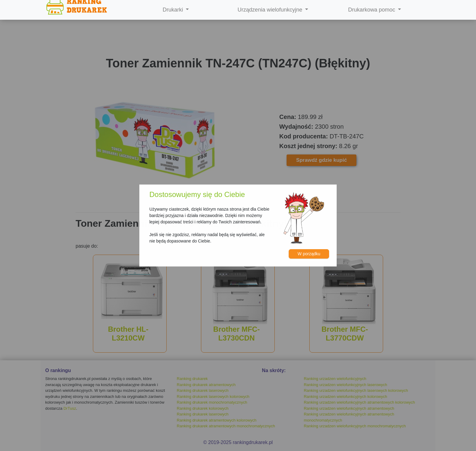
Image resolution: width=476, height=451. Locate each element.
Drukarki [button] (174, 10)
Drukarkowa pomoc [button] (372, 10)
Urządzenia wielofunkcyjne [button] (271, 10)
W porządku (309, 254)
